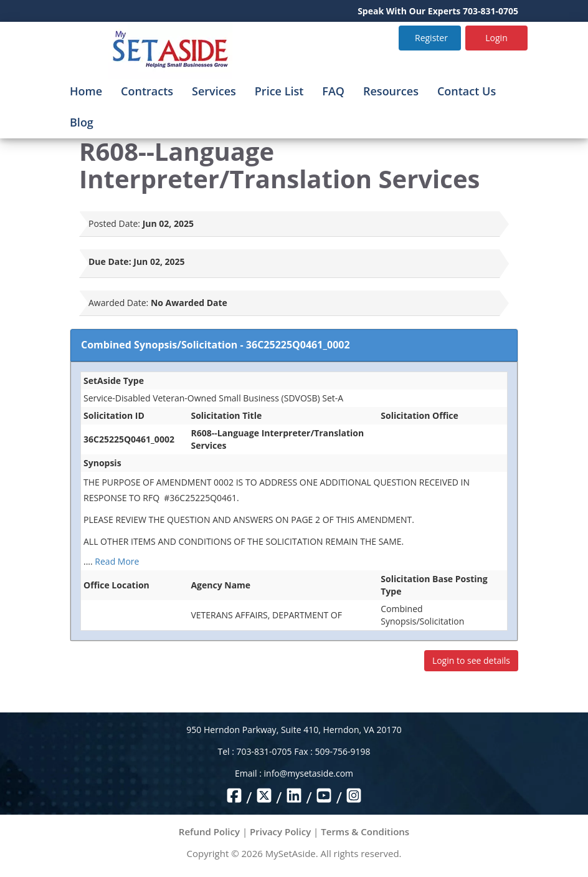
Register (431, 38)
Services (214, 91)
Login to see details (471, 660)
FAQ (333, 91)
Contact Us (467, 91)
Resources (391, 91)
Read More (117, 561)
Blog (82, 122)
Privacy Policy (280, 831)
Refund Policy (209, 831)
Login (496, 38)
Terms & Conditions (365, 831)
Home (86, 91)
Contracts (147, 91)
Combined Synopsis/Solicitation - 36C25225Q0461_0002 (216, 345)
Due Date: (110, 261)
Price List (279, 91)
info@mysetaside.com (309, 773)
